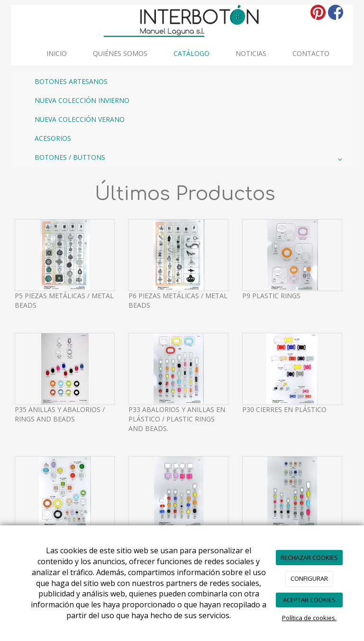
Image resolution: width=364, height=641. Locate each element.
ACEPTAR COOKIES (309, 600)
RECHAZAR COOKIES (309, 558)
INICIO (57, 53)
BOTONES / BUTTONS (190, 159)
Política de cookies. (309, 618)
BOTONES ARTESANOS (71, 81)
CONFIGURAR (309, 578)
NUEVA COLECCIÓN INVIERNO (82, 100)
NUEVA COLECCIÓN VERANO (80, 119)
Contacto (311, 53)
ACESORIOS (53, 138)
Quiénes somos (120, 53)
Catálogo (191, 53)
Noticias (251, 53)
